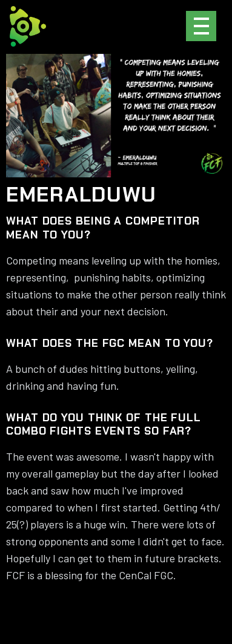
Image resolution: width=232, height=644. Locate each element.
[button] (201, 26)
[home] (28, 26)
